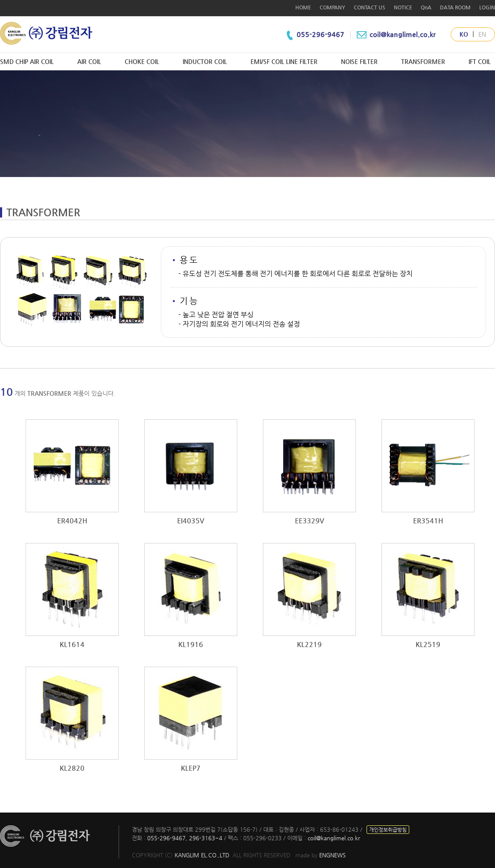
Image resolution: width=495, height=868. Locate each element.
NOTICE (403, 7)
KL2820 (72, 768)
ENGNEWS (332, 855)
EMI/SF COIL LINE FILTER (284, 61)
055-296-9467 (321, 34)
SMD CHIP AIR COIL (27, 61)
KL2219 (309, 644)
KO (464, 34)
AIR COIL (89, 61)
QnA (426, 7)
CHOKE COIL (142, 61)
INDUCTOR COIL (205, 61)
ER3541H (428, 521)
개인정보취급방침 (388, 830)
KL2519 (428, 644)
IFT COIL (480, 61)
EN (482, 34)
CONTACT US (370, 7)
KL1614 (72, 644)
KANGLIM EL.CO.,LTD (202, 855)
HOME (303, 7)
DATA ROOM (455, 7)
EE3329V (310, 521)
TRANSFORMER (423, 61)
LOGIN (487, 7)
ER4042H (72, 521)
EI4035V (191, 521)
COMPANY (332, 7)
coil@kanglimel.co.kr (395, 34)
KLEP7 (191, 768)
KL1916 (191, 644)
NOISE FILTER (359, 61)
